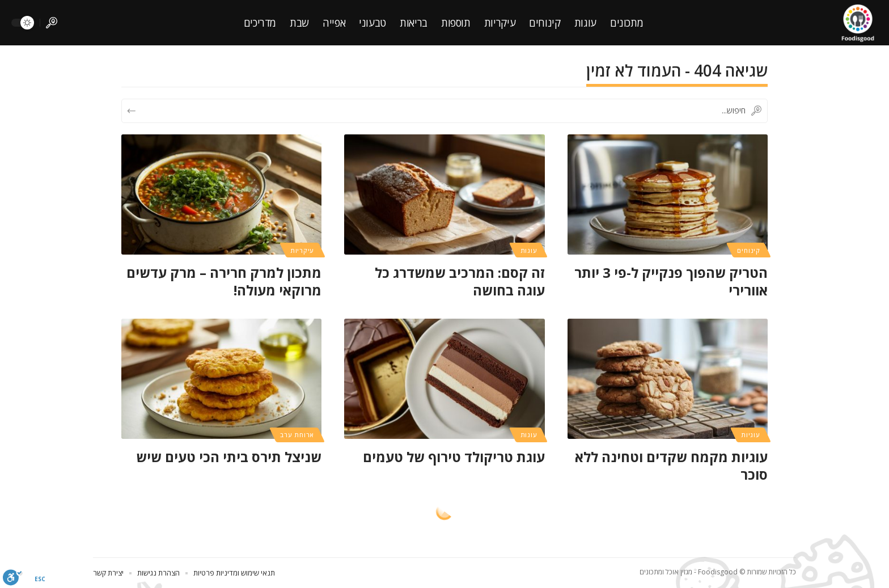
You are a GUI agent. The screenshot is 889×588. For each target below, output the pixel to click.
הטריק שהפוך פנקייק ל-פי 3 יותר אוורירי (671, 281)
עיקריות (302, 250)
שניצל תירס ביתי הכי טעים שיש (229, 457)
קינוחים (748, 250)
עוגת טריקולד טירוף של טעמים (454, 457)
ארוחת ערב (297, 435)
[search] (52, 23)
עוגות (529, 250)
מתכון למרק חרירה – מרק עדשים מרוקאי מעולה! (224, 281)
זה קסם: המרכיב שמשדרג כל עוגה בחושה (460, 281)
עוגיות (751, 435)
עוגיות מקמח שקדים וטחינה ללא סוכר (671, 466)
